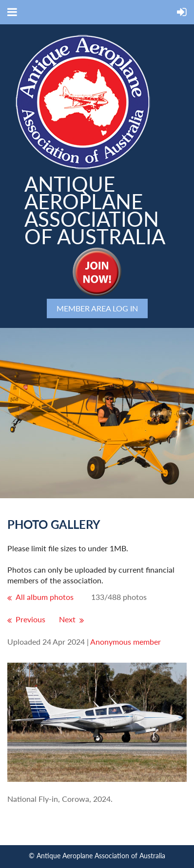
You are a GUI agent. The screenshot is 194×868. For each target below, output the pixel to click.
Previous (30, 619)
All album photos (45, 597)
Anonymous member (126, 642)
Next (67, 619)
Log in (125, 308)
